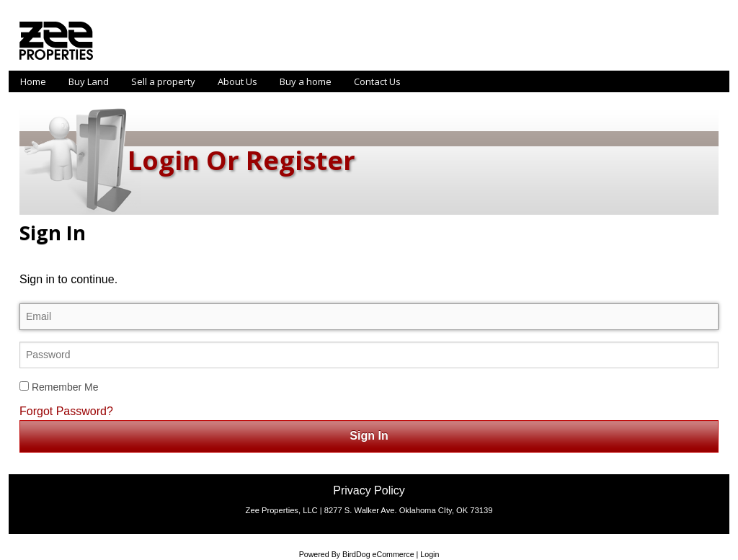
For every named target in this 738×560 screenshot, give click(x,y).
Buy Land (89, 81)
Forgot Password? (66, 411)
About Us (237, 81)
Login (430, 554)
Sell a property (163, 81)
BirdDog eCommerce (378, 554)
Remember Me (59, 387)
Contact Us (377, 81)
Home (33, 81)
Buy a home (306, 81)
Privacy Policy (369, 490)
